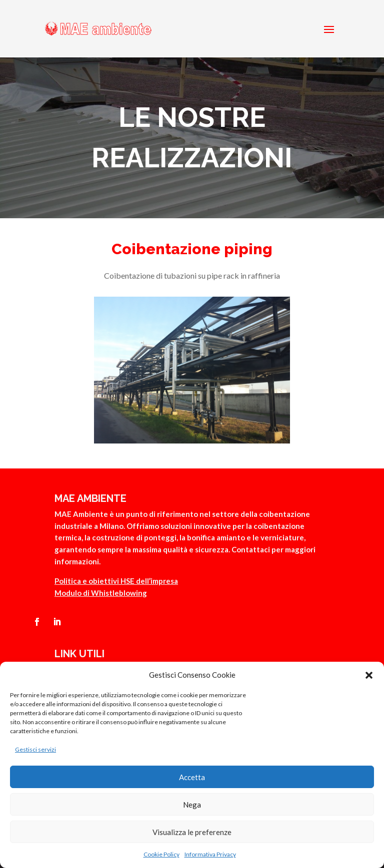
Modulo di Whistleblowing (101, 593)
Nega (192, 805)
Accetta (192, 777)
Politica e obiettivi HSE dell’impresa (116, 581)
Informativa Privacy (210, 854)
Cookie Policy (161, 854)
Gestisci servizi (35, 749)
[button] (369, 675)
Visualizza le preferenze (192, 832)
